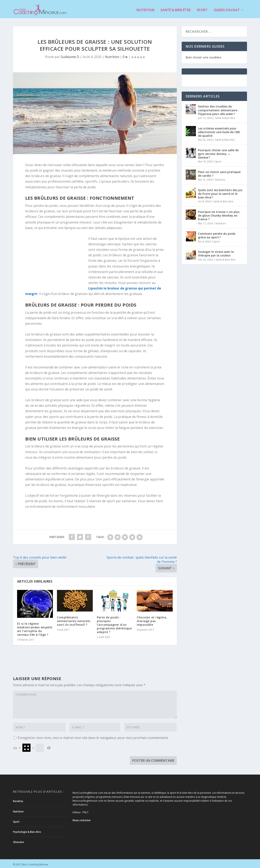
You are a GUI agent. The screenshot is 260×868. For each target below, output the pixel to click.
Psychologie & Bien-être (27, 830)
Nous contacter (82, 818)
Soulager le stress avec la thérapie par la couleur (216, 252)
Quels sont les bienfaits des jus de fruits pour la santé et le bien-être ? (220, 192)
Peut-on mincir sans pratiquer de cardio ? (219, 172)
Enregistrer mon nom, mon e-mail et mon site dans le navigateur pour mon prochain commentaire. (93, 736)
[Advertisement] (57, 261)
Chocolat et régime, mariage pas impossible (152, 619)
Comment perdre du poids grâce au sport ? (217, 234)
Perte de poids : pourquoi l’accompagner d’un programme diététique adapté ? (114, 623)
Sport (202, 8)
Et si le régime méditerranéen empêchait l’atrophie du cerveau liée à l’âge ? (35, 627)
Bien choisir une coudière (203, 55)
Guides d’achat (227, 8)
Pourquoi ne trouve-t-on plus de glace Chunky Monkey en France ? (219, 214)
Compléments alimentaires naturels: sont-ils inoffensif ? (74, 619)
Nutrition (145, 8)
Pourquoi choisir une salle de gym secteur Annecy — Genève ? (218, 152)
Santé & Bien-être (176, 8)
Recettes (18, 799)
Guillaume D (70, 55)
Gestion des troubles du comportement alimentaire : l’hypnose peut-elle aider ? (218, 108)
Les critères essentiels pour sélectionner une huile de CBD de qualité (219, 130)
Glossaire (19, 840)
